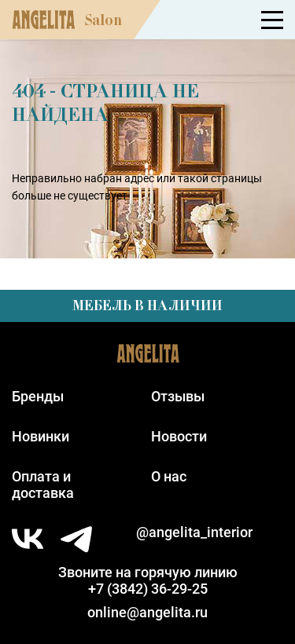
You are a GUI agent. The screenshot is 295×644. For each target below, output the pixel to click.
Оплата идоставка (43, 485)
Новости (179, 436)
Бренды (38, 396)
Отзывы (178, 396)
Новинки (41, 436)
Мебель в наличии (147, 306)
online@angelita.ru (147, 612)
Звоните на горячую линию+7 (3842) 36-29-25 (148, 580)
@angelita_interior (194, 532)
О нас (169, 476)
